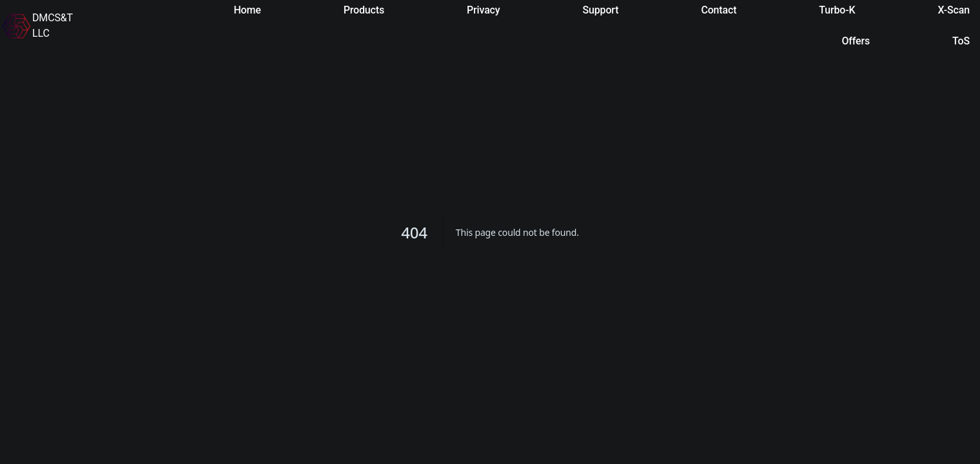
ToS (961, 41)
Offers (856, 41)
